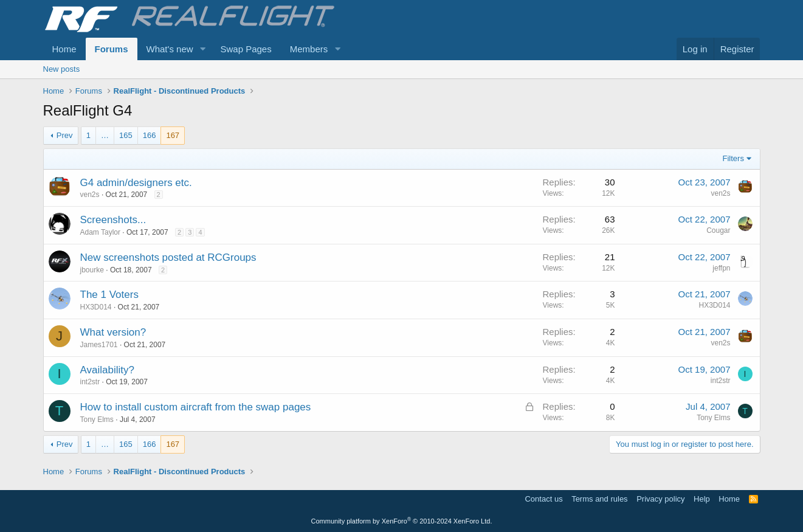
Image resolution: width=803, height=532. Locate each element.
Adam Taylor (100, 232)
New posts (62, 69)
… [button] (105, 135)
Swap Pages (246, 49)
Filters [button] (733, 158)
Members (309, 49)
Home (64, 49)
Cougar (718, 230)
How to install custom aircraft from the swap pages (196, 407)
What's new (170, 49)
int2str (90, 382)
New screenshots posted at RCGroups (168, 257)
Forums (112, 49)
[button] (202, 49)
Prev (65, 135)
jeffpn (721, 268)
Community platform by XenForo (402, 521)
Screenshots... (113, 220)
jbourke (92, 270)
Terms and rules (599, 499)
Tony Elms (97, 420)
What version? (113, 332)
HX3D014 (96, 307)
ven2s (90, 195)
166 (150, 135)
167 (173, 135)
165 (126, 135)
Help (702, 499)
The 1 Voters (109, 295)
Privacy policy (660, 499)
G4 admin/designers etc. (136, 183)
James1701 (99, 345)
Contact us (543, 499)
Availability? (107, 370)
